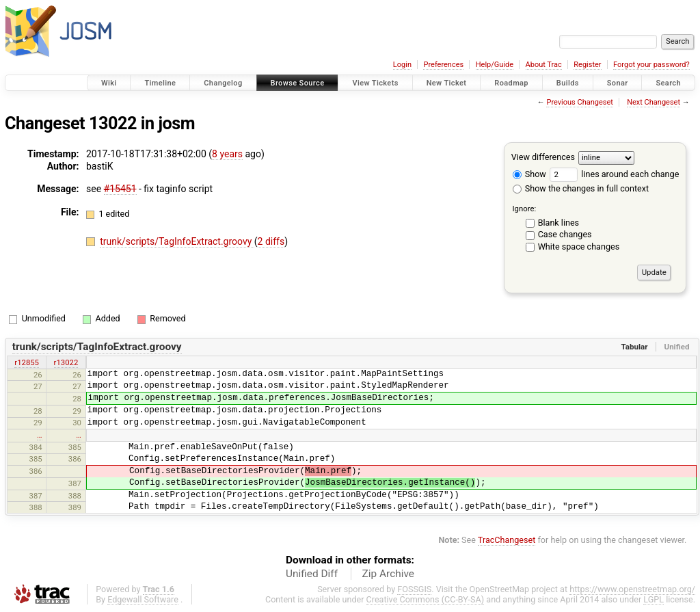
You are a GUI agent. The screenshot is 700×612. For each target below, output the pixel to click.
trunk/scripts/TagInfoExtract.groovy (177, 241)
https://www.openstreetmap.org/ (632, 589)
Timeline (160, 83)
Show (529, 174)
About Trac (544, 65)
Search (668, 83)
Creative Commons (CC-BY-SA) (426, 599)
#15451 (120, 189)
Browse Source (298, 83)
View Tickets (375, 83)
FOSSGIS (414, 589)
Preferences (443, 65)
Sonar (618, 83)
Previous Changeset (579, 102)
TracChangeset (507, 540)
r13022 (66, 362)
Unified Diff (312, 574)
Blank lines (558, 223)
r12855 (27, 362)
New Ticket (447, 83)
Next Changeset (654, 102)
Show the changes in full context (581, 188)
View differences (543, 157)
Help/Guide (495, 65)
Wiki (109, 83)
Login (402, 65)
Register (587, 65)
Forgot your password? (651, 65)
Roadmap (511, 83)
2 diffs (271, 241)
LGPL (654, 599)
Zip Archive (388, 574)
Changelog (223, 83)
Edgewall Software (143, 599)
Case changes (565, 234)
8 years (227, 154)
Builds (568, 83)
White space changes (579, 247)
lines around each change (614, 174)
